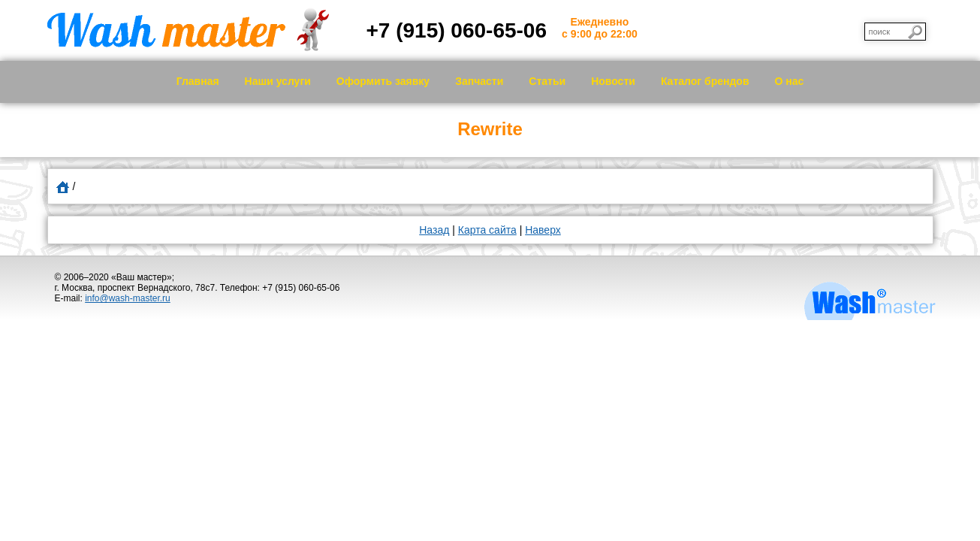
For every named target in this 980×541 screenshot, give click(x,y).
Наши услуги (278, 81)
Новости (613, 81)
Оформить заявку (383, 81)
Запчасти (479, 81)
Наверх (543, 230)
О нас (790, 81)
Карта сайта (487, 230)
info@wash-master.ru (128, 298)
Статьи (547, 81)
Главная (198, 81)
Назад (434, 230)
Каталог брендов (705, 81)
